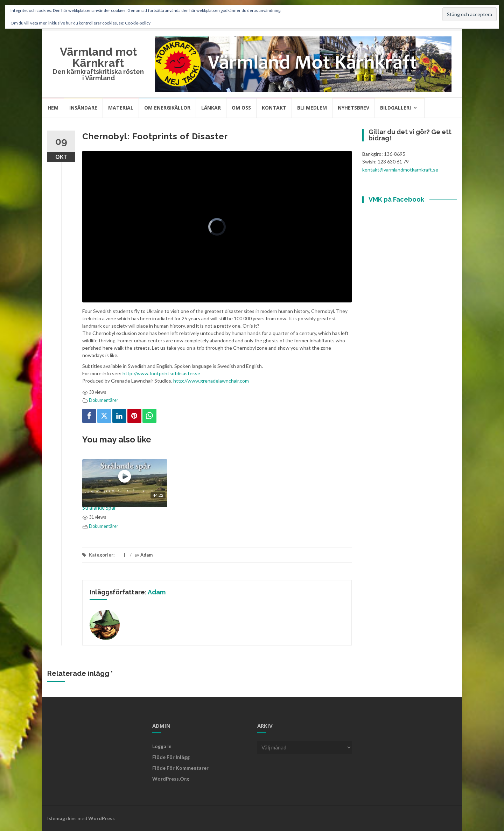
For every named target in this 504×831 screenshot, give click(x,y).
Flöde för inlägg (171, 757)
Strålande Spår (99, 508)
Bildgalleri (395, 108)
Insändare (83, 108)
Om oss (241, 108)
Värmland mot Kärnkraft (99, 57)
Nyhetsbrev (353, 108)
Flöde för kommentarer (180, 768)
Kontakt (274, 108)
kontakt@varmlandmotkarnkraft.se (400, 170)
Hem (53, 108)
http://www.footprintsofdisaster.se (161, 373)
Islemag (56, 818)
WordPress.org (171, 779)
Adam (146, 555)
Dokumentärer (104, 400)
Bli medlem (312, 108)
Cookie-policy (138, 23)
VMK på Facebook (396, 199)
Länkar (211, 108)
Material (121, 108)
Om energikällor (167, 108)
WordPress (101, 818)
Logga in (162, 746)
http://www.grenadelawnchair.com (211, 381)
